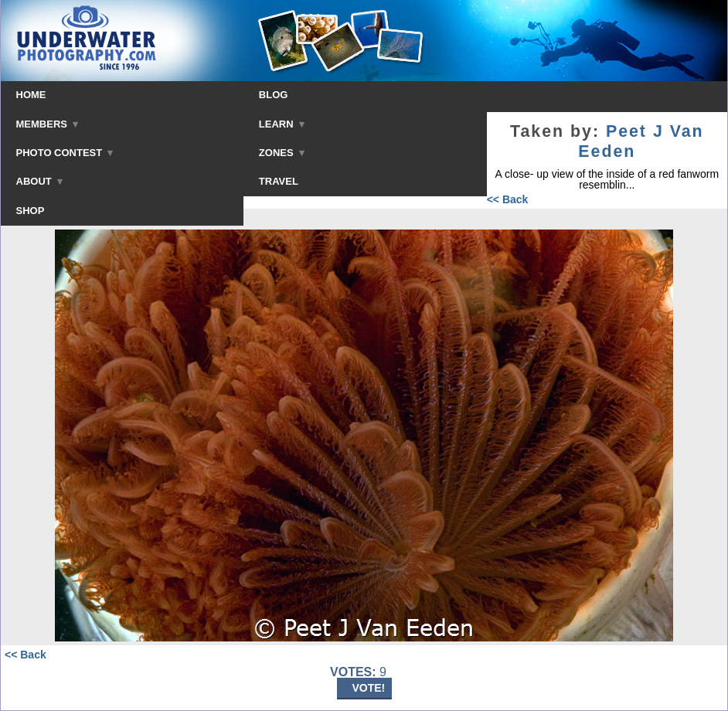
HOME (31, 95)
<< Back (508, 199)
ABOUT (39, 181)
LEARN (282, 124)
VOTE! (369, 688)
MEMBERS (48, 124)
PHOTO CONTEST (65, 153)
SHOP (31, 211)
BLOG (274, 95)
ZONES (282, 153)
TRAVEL (279, 181)
